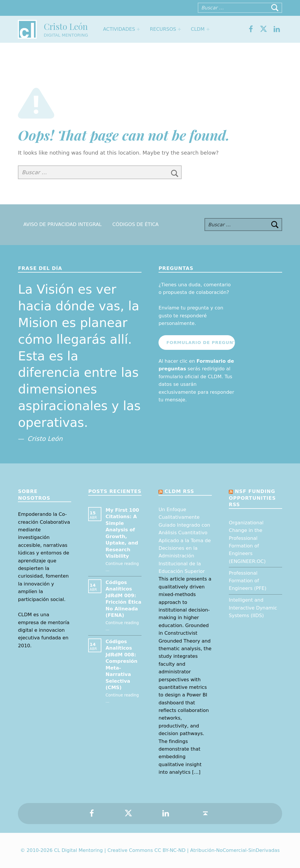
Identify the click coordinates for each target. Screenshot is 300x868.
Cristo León (66, 26)
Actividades (119, 29)
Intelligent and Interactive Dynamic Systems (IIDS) (253, 608)
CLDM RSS (179, 491)
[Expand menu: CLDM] (208, 29)
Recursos (163, 29)
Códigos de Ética (135, 225)
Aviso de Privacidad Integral (63, 225)
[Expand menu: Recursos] (179, 29)
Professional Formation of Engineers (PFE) (248, 581)
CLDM (198, 29)
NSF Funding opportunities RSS (252, 498)
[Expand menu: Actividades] (138, 29)
